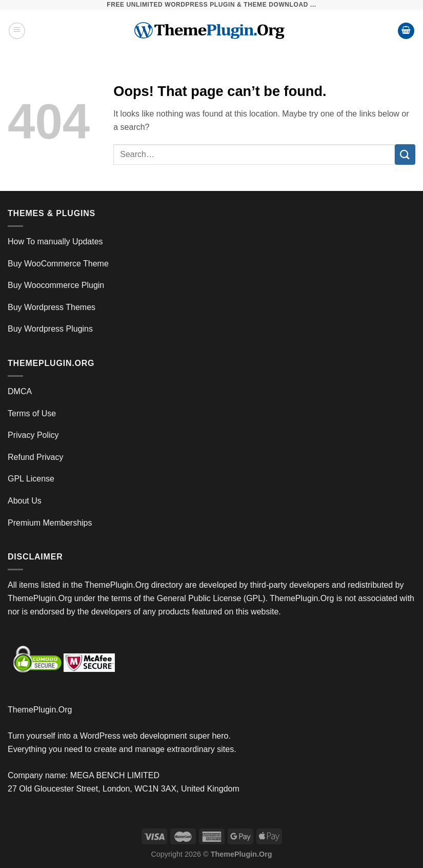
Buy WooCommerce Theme (58, 264)
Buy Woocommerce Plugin (56, 285)
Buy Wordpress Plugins (50, 329)
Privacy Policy (33, 435)
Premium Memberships (50, 523)
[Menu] (17, 31)
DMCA (20, 391)
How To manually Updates (55, 242)
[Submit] (405, 154)
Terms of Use (32, 413)
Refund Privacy (36, 457)
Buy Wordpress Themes (52, 307)
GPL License (31, 479)
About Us (25, 501)
